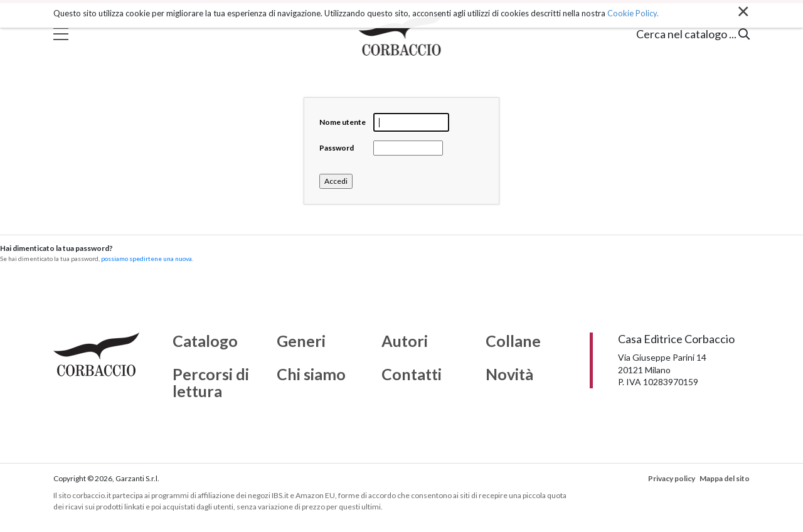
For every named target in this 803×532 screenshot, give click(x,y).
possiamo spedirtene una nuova (146, 258)
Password (337, 148)
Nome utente (343, 122)
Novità (509, 375)
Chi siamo (311, 375)
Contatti (412, 375)
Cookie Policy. (633, 13)
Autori (405, 341)
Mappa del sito (725, 478)
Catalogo (205, 341)
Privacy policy (672, 478)
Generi (301, 341)
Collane (513, 341)
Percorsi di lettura (211, 383)
